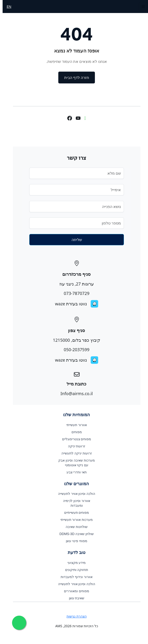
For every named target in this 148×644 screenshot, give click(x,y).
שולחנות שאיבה (74, 527)
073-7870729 (74, 293)
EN (6, 6)
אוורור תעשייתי (74, 425)
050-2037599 (74, 350)
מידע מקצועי (74, 563)
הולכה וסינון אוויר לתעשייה (74, 494)
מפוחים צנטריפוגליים (74, 439)
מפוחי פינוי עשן (74, 541)
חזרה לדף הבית (74, 78)
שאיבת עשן (74, 598)
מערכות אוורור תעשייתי (74, 520)
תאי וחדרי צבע (74, 472)
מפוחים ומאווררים (74, 591)
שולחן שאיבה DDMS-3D (74, 534)
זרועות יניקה (74, 446)
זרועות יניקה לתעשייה (74, 453)
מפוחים (74, 432)
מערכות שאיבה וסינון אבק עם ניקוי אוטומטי (74, 463)
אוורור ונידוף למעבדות (74, 577)
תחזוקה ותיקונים (74, 570)
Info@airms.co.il (74, 393)
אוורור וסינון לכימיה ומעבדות (74, 503)
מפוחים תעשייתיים (74, 513)
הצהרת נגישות (74, 616)
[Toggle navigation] (141, 6)
